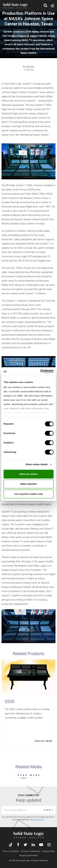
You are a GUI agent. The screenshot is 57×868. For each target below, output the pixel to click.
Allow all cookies (28, 474)
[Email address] (22, 810)
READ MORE (29, 775)
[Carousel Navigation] (28, 752)
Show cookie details (37, 464)
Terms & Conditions (11, 851)
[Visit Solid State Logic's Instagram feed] (49, 845)
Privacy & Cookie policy (31, 851)
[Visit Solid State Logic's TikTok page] (11, 845)
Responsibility (49, 851)
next (52, 752)
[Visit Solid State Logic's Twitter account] (25, 845)
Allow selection (28, 484)
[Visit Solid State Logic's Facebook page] (18, 845)
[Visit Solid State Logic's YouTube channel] (41, 845)
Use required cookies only (28, 494)
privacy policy (39, 820)
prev (42, 752)
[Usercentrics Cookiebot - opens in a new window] (41, 371)
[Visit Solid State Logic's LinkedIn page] (33, 845)
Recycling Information (29, 855)
